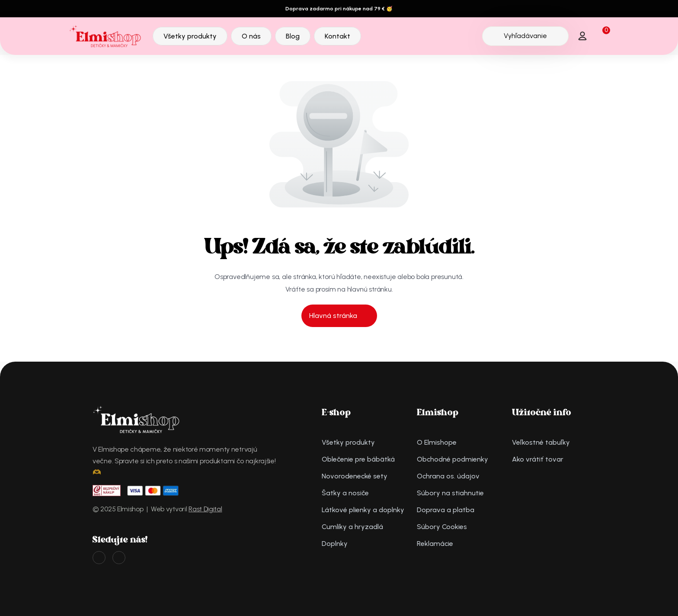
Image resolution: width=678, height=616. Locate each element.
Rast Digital (205, 509)
